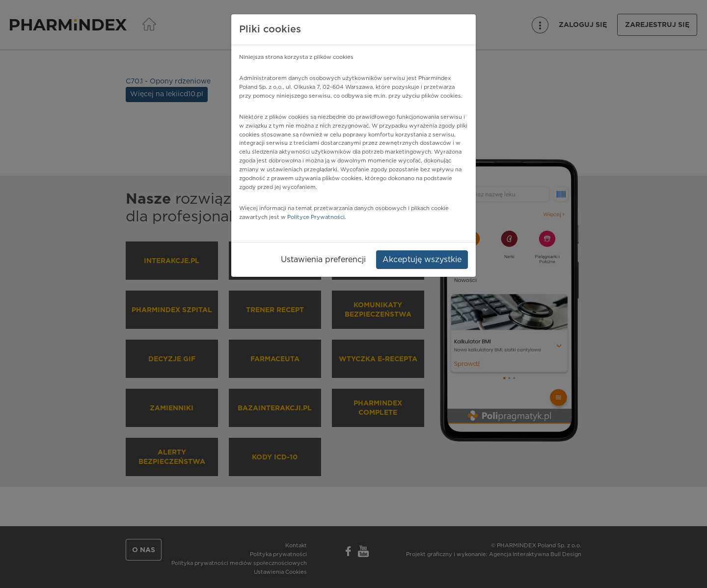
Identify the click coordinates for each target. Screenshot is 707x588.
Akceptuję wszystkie (422, 260)
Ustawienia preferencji (323, 260)
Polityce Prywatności (316, 217)
